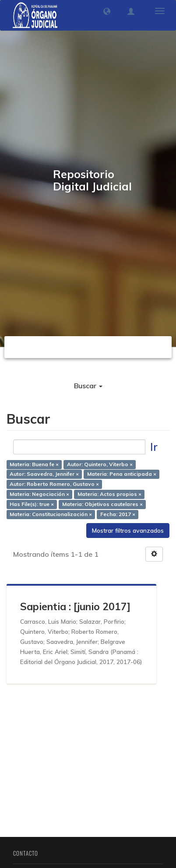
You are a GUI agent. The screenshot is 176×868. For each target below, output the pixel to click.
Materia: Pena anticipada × (122, 474)
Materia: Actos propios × (109, 494)
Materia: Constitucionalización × (51, 514)
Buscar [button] (88, 386)
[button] (107, 11)
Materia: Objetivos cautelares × (102, 504)
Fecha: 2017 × (118, 514)
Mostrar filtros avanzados (128, 531)
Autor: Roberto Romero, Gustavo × (54, 484)
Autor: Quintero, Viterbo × (100, 464)
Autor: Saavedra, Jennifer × (44, 474)
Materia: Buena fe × (34, 464)
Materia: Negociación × (39, 494)
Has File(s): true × (32, 504)
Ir (154, 447)
